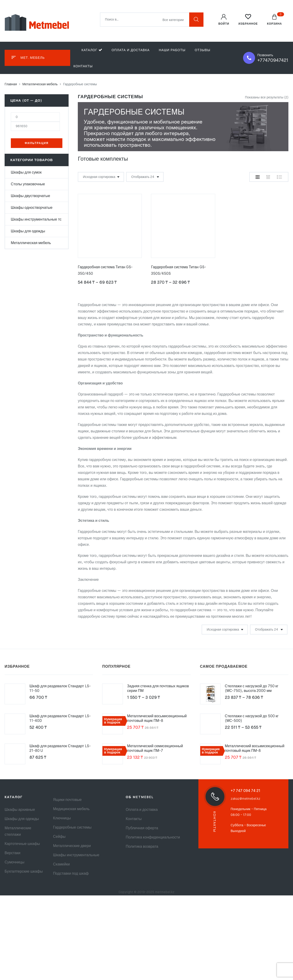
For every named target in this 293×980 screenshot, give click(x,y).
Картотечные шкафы (22, 844)
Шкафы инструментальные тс (36, 220)
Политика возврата (142, 847)
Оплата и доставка (131, 50)
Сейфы (59, 837)
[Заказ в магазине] (101, 177)
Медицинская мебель (71, 809)
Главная (11, 84)
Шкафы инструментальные (76, 855)
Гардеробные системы (72, 828)
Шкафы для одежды (28, 231)
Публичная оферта (142, 828)
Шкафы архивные (20, 810)
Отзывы (203, 50)
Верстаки (12, 853)
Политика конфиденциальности (153, 838)
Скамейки (62, 865)
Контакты (83, 66)
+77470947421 (273, 61)
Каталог (92, 50)
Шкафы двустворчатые (30, 196)
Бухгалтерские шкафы (24, 872)
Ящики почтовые (67, 800)
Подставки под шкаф (71, 874)
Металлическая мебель (40, 84)
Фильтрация (37, 143)
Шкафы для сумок (26, 173)
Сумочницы (15, 862)
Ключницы (62, 818)
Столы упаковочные (28, 184)
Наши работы (172, 50)
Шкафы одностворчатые (32, 208)
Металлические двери (72, 846)
